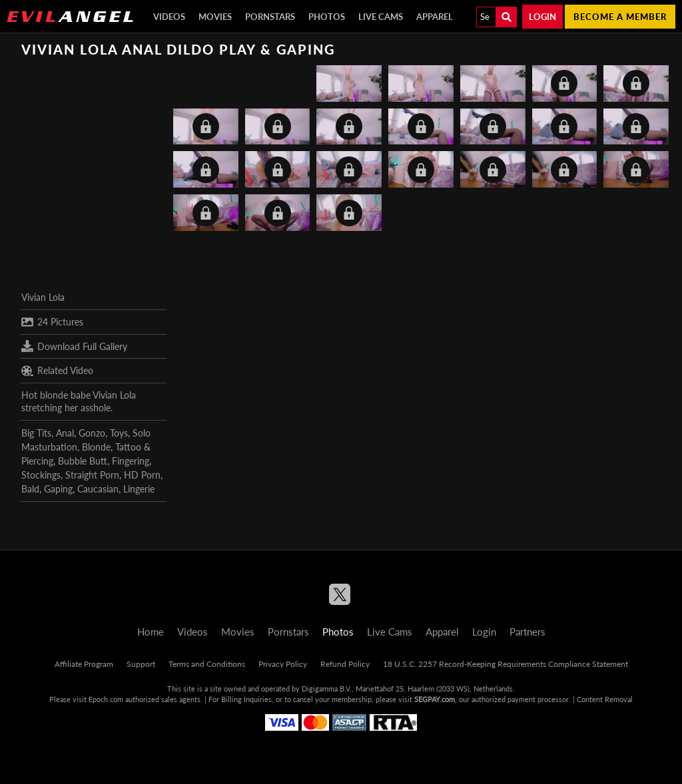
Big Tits (36, 433)
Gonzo (92, 433)
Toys (119, 433)
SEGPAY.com (435, 699)
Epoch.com (106, 699)
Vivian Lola (43, 297)
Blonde (96, 447)
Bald (30, 489)
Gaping (58, 489)
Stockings (41, 475)
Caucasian (98, 489)
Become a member (620, 17)
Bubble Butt (83, 461)
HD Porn (142, 475)
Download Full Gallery (74, 346)
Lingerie (139, 489)
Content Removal (605, 699)
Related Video (57, 371)
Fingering (131, 461)
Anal (65, 433)
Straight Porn (92, 475)
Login (542, 17)
